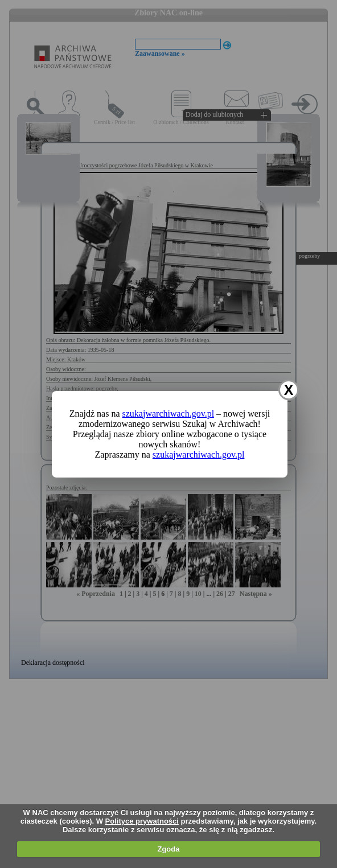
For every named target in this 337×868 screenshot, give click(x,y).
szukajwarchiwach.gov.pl (168, 414)
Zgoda (168, 849)
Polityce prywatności (142, 821)
